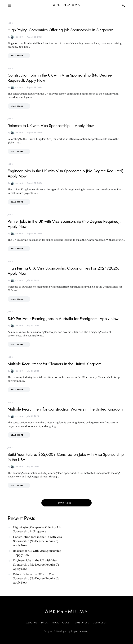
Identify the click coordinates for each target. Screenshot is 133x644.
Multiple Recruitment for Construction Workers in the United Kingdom (65, 409)
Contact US (100, 623)
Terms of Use (81, 623)
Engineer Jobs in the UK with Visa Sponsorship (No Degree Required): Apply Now (66, 173)
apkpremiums (67, 5)
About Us (32, 623)
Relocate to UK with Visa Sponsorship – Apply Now (51, 126)
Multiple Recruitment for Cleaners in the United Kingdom (55, 364)
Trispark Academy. (80, 631)
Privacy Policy (60, 623)
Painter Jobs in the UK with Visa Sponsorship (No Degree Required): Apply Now (64, 224)
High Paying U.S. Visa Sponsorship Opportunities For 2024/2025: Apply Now (63, 271)
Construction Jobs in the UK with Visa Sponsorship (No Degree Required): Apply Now (60, 78)
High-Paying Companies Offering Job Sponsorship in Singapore (61, 30)
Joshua (17, 37)
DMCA (44, 623)
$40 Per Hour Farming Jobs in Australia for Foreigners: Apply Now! (64, 319)
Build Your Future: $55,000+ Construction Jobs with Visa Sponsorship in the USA (66, 457)
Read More (17, 56)
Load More (65, 503)
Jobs (10, 23)
